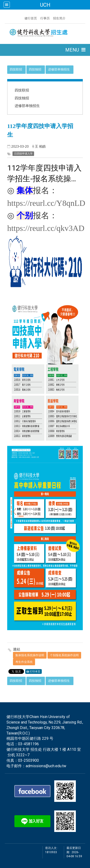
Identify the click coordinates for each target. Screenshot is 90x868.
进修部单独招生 (59, 69)
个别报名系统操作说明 (64, 655)
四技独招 (35, 69)
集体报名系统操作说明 (30, 655)
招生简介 (59, 18)
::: (22, 18)
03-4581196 (28, 744)
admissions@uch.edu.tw (46, 766)
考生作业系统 (24, 662)
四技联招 (16, 69)
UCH (45, 5)
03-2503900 (28, 760)
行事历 (45, 18)
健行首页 (31, 18)
